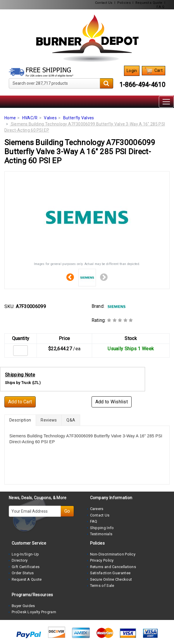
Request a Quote (149, 3)
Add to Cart (20, 402)
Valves (50, 118)
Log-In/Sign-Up (25, 554)
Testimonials (101, 534)
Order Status (23, 573)
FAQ (94, 521)
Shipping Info (102, 528)
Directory (20, 560)
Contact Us (104, 3)
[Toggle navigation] (166, 102)
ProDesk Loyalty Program (34, 612)
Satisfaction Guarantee (110, 573)
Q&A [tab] (71, 420)
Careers (97, 509)
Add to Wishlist (112, 402)
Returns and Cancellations (113, 567)
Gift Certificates (26, 567)
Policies (124, 3)
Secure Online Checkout (111, 579)
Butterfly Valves (79, 118)
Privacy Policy (102, 560)
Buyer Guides (23, 606)
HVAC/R (30, 118)
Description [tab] (20, 420)
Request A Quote (27, 579)
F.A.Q (161, 7)
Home (10, 118)
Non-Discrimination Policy (113, 554)
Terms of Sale (102, 586)
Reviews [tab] (49, 420)
